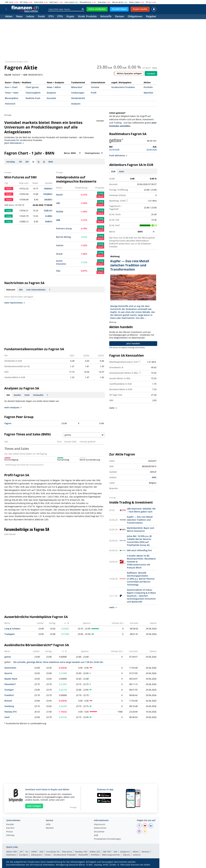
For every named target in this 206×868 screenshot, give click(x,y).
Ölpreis (127, 855)
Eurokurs (24, 855)
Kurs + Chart (11, 87)
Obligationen (135, 17)
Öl (147, 2)
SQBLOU (48, 211)
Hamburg (9, 706)
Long (101, 193)
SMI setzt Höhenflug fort (139, 550)
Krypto (70, 17)
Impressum (100, 825)
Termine (95, 87)
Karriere (10, 828)
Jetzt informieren (14, 143)
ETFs (51, 17)
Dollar (132, 2)
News (19, 17)
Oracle (59, 254)
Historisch (10, 104)
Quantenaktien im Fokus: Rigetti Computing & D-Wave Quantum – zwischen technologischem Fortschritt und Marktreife (141, 596)
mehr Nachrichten (15, 303)
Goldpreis (125, 852)
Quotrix (8, 673)
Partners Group (64, 228)
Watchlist (148, 93)
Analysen (51, 93)
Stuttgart (9, 690)
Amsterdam (10, 668)
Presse (9, 832)
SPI (21, 2)
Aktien (9, 17)
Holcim (60, 245)
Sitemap (10, 835)
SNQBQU (48, 194)
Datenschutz (100, 828)
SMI (7, 2)
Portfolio (148, 87)
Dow (36, 2)
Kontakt (10, 825)
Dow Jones (67, 852)
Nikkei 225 (95, 852)
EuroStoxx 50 (53, 852)
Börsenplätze (12, 98)
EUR (113, 171)
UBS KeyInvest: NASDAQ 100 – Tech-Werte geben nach (141, 510)
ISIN (25, 75)
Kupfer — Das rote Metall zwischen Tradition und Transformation (140, 520)
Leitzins (137, 855)
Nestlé (59, 195)
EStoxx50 (83, 2)
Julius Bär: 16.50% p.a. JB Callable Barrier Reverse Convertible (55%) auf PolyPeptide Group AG (139, 541)
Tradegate (10, 634)
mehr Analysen (13, 407)
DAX (51, 2)
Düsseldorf (10, 684)
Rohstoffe (106, 17)
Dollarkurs (11, 855)
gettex (8, 657)
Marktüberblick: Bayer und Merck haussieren (140, 529)
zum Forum (10, 534)
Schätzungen (78, 93)
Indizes (30, 17)
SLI (27, 852)
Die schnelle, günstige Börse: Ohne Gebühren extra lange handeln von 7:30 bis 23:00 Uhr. (54, 662)
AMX (154, 477)
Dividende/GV (78, 98)
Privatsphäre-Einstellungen (107, 839)
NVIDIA (60, 212)
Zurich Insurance (61, 262)
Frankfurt (9, 695)
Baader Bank (11, 679)
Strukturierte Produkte (123, 87)
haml (7, 717)
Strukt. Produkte (87, 17)
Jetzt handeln (133, 343)
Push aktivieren (118, 155)
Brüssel (8, 701)
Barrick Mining (63, 237)
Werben (50, 828)
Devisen (120, 17)
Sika (58, 271)
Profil (94, 93)
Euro (67, 2)
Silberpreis (36, 855)
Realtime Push (33, 98)
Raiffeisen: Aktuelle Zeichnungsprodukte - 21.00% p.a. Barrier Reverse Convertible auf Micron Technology (141, 579)
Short (100, 196)
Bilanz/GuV (77, 87)
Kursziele (51, 98)
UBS (58, 203)
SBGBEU (48, 200)
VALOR (8, 75)
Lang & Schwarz (12, 629)
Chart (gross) (32, 87)
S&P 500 (107, 852)
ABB (58, 220)
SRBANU (48, 189)
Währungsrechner (111, 855)
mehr (122, 171)
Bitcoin (115, 2)
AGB (96, 835)
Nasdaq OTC (11, 712)
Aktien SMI (12, 852)
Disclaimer (99, 832)
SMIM (34, 852)
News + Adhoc (54, 87)
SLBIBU (49, 216)
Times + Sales (12, 93)
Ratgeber (151, 17)
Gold (100, 2)
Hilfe (48, 825)
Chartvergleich (33, 93)
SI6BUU (49, 221)
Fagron (8, 423)
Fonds (41, 17)
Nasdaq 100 (81, 852)
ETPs (60, 17)
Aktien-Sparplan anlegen (129, 73)
